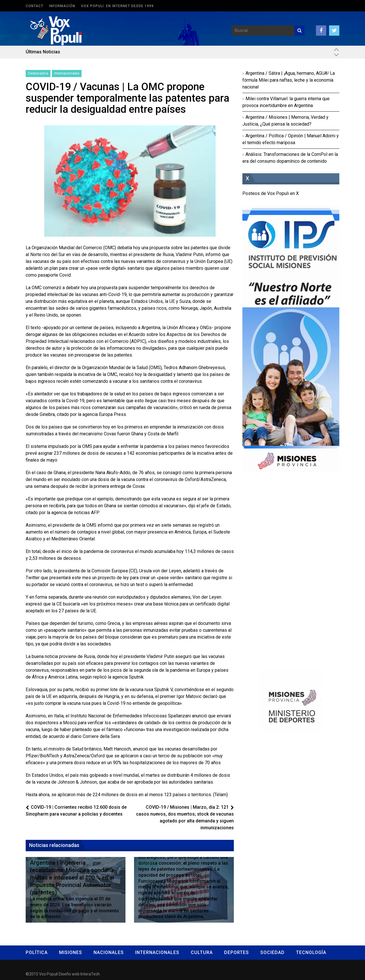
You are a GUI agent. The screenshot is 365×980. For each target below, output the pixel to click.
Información (62, 6)
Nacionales (109, 952)
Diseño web (69, 974)
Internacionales (67, 73)
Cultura (202, 952)
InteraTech (90, 974)
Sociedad (272, 952)
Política (37, 952)
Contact (35, 6)
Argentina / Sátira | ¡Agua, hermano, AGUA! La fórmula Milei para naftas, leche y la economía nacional (289, 80)
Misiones (71, 952)
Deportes (237, 952)
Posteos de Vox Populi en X (271, 193)
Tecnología (311, 952)
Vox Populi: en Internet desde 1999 (117, 6)
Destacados (38, 73)
